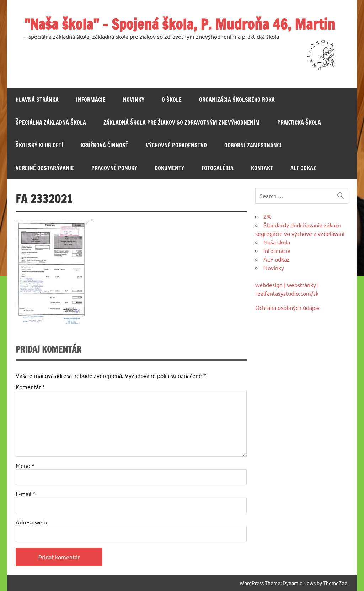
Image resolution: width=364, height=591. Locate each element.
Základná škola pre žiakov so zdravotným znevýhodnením (182, 122)
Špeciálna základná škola (51, 122)
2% (267, 216)
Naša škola (277, 242)
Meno (25, 465)
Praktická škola (299, 122)
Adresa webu (32, 522)
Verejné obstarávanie (45, 168)
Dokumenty (169, 168)
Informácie (91, 100)
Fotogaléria (218, 168)
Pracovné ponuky (114, 168)
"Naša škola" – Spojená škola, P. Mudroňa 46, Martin (180, 24)
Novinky (134, 100)
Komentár (30, 387)
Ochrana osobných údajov (287, 307)
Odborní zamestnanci (253, 145)
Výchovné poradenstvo (176, 145)
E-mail (26, 494)
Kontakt (262, 168)
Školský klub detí (39, 145)
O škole (172, 100)
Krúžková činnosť (105, 145)
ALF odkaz (303, 168)
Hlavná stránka (37, 100)
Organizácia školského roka (237, 100)
